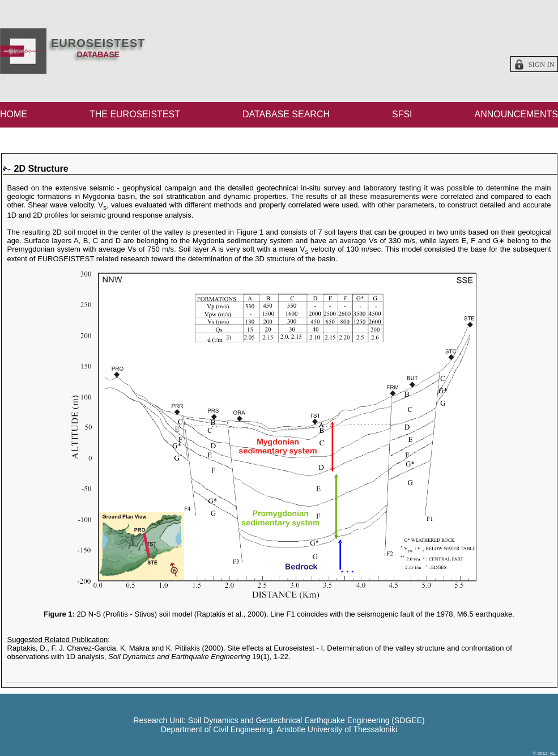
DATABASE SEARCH (286, 114)
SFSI (402, 114)
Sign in (541, 65)
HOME (14, 114)
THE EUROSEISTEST (135, 114)
